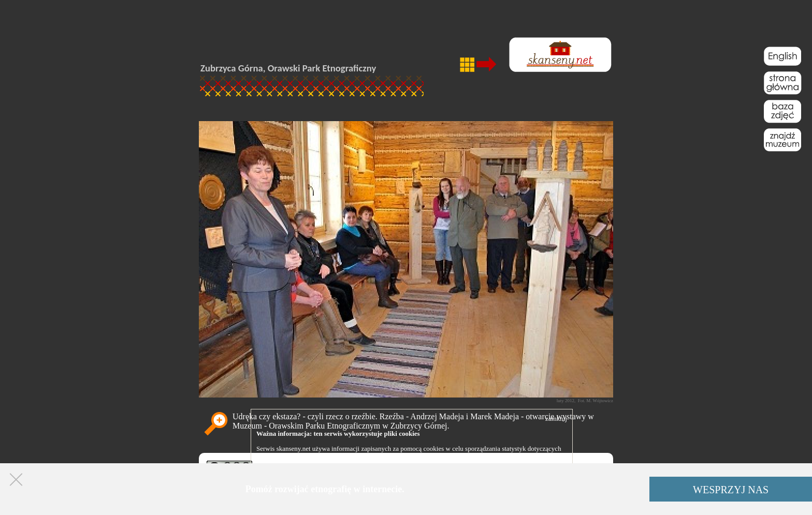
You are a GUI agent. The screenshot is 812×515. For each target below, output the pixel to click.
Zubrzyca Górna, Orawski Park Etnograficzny (288, 68)
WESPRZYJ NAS (731, 490)
